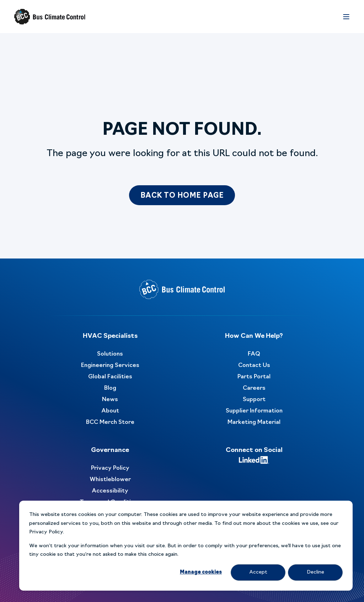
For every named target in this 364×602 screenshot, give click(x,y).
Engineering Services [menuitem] (110, 366)
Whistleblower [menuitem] (110, 480)
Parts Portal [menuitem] (254, 377)
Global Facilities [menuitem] (110, 377)
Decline (315, 572)
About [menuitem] (110, 411)
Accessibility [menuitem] (110, 491)
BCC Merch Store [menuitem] (110, 422)
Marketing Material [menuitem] (254, 422)
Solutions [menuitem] (110, 354)
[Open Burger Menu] (346, 17)
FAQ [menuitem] (254, 354)
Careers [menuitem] (254, 388)
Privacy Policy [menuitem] (110, 468)
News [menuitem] (110, 400)
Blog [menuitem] (110, 388)
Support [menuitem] (254, 400)
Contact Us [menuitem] (254, 366)
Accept (258, 572)
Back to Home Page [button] (182, 196)
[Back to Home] (50, 17)
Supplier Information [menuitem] (254, 411)
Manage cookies (201, 572)
